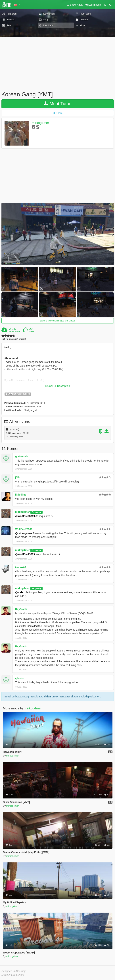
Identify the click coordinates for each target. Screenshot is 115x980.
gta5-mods (22, 456)
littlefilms (21, 495)
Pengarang (36, 512)
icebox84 (21, 567)
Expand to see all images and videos (58, 321)
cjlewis (19, 678)
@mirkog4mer (24, 533)
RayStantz (21, 609)
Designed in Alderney (13, 971)
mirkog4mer (40, 123)
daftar (48, 697)
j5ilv (18, 477)
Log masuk (31, 697)
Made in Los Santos (13, 975)
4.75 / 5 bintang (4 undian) (14, 339)
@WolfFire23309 (25, 516)
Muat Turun (58, 104)
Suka (32, 331)
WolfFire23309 (24, 529)
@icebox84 (22, 592)
